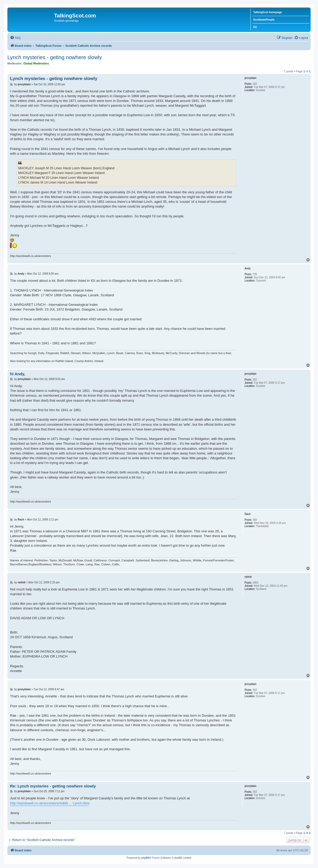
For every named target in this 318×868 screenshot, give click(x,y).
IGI (255, 27)
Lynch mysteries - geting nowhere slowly (55, 57)
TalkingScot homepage (268, 12)
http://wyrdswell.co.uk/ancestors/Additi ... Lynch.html (50, 803)
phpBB (145, 858)
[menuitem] (15, 38)
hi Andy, (18, 374)
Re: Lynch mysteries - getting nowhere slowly (53, 786)
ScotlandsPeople (264, 20)
